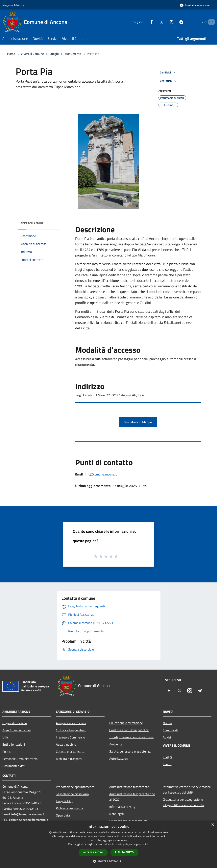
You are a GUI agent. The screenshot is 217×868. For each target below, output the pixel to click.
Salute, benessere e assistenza (130, 751)
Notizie (168, 723)
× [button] (213, 825)
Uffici (6, 737)
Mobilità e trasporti (69, 759)
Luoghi (54, 54)
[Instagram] (165, 22)
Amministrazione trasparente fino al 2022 (132, 797)
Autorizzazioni (119, 758)
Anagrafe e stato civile (71, 723)
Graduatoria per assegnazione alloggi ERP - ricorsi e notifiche (184, 802)
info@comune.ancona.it (101, 474)
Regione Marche (13, 5)
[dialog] (108, 844)
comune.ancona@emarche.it (29, 820)
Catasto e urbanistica (70, 752)
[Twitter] (155, 22)
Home (11, 54)
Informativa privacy (122, 807)
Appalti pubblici (66, 744)
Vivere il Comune (33, 54)
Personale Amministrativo (20, 759)
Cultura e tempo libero (71, 730)
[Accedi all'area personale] (195, 5)
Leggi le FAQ (64, 801)
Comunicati (170, 730)
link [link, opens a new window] (147, 844)
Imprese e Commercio (70, 737)
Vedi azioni (169, 81)
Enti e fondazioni (14, 744)
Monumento (73, 54)
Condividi (168, 73)
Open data (63, 815)
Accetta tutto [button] (93, 852)
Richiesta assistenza (70, 808)
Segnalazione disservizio (72, 794)
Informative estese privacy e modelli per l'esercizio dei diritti (187, 790)
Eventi (167, 764)
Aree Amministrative (16, 730)
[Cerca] (210, 22)
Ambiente (116, 744)
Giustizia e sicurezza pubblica (129, 730)
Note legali (117, 814)
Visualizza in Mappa (138, 422)
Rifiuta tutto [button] (124, 852)
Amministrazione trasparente (129, 787)
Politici (7, 752)
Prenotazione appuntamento (75, 787)
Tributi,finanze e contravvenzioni (131, 737)
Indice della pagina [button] (32, 223)
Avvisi (167, 737)
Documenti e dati (14, 766)
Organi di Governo (15, 723)
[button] (108, 861)
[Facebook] (145, 22)
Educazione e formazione (126, 723)
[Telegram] (175, 22)
